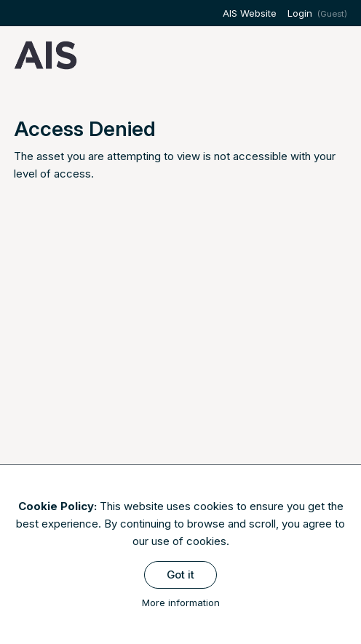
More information (181, 603)
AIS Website (250, 13)
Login (300, 13)
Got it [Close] (180, 575)
